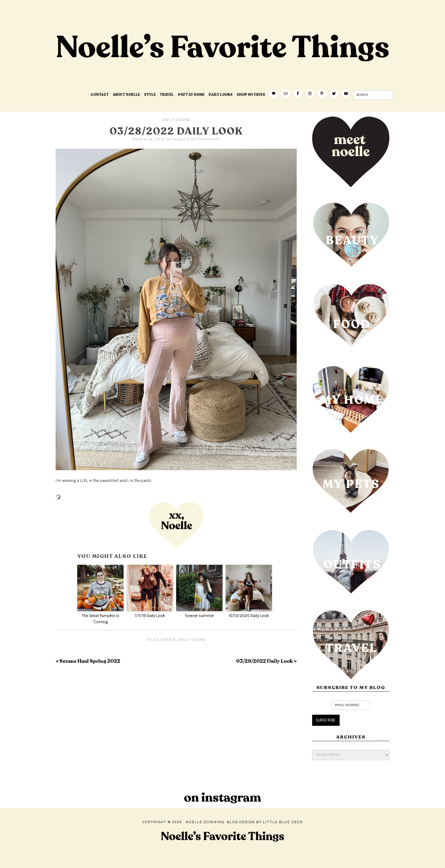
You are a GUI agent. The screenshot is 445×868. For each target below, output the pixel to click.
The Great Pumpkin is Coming (100, 619)
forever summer (199, 616)
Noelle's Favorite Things (153, 67)
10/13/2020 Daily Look (249, 616)
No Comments (206, 139)
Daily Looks (176, 120)
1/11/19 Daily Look (150, 616)
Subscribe (326, 720)
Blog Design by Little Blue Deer (265, 822)
